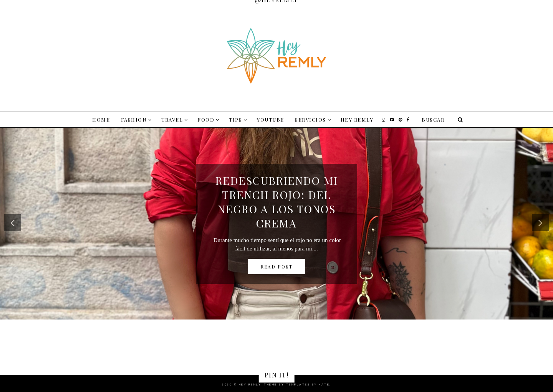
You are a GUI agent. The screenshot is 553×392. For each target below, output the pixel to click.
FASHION (134, 119)
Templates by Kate (308, 385)
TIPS (235, 119)
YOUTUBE (270, 119)
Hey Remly (357, 119)
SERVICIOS (310, 119)
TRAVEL (172, 119)
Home (101, 119)
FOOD (206, 119)
